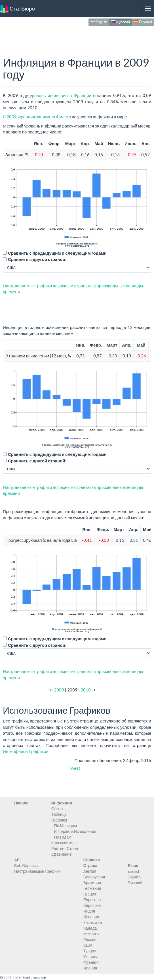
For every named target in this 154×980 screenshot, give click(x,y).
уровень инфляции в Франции (61, 95)
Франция (91, 962)
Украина (91, 957)
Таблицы (59, 814)
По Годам (63, 837)
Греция (90, 894)
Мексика (91, 934)
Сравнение (62, 854)
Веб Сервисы (26, 865)
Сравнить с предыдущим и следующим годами (57, 253)
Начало (21, 803)
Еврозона (92, 900)
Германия (92, 888)
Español (143, 22)
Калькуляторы (64, 843)
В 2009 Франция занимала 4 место (37, 117)
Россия (90, 939)
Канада (90, 928)
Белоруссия (94, 877)
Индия (89, 911)
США (88, 945)
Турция (90, 951)
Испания (91, 917)
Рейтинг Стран (65, 848)
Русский (120, 22)
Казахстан (93, 922)
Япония (90, 968)
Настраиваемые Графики (37, 871)
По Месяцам (66, 826)
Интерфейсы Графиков (26, 751)
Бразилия (92, 883)
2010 (86, 690)
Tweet (74, 768)
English (99, 22)
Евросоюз (92, 905)
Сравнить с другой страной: (37, 259)
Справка (92, 860)
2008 (59, 690)
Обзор (57, 809)
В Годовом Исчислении (75, 831)
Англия (90, 871)
